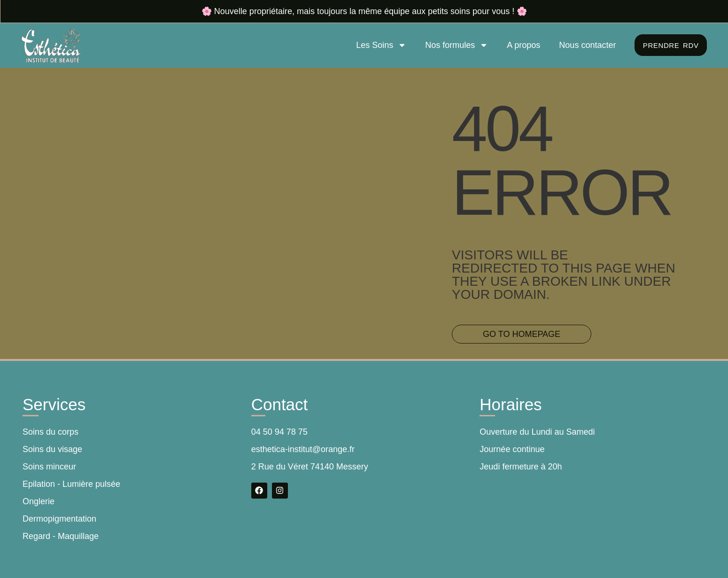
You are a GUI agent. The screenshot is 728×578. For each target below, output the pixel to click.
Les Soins (379, 45)
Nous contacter (585, 45)
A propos (521, 45)
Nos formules (454, 45)
